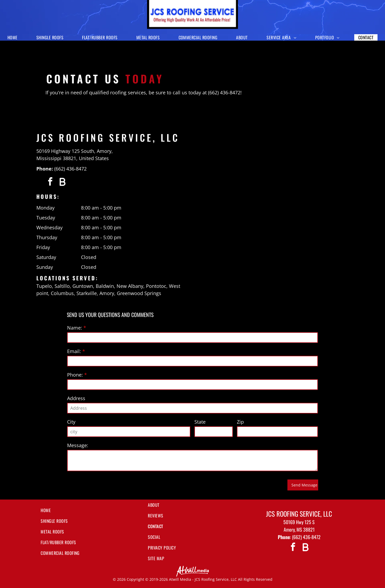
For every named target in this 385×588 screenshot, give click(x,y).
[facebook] (50, 182)
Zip (240, 422)
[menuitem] (15, 37)
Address (76, 398)
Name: (75, 328)
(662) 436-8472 (70, 169)
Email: (74, 351)
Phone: (75, 375)
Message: (78, 445)
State (200, 422)
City (71, 422)
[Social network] (62, 182)
